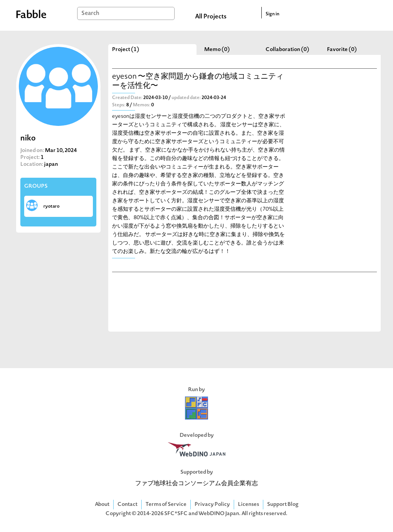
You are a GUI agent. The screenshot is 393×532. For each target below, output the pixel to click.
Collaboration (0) (287, 50)
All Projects (211, 17)
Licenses (249, 505)
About (102, 505)
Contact (127, 505)
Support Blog (283, 505)
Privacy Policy (212, 505)
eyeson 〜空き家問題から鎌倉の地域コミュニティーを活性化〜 (198, 82)
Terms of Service (166, 505)
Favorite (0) (342, 50)
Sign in (272, 14)
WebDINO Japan (219, 514)
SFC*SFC (176, 514)
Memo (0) (217, 50)
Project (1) (126, 50)
